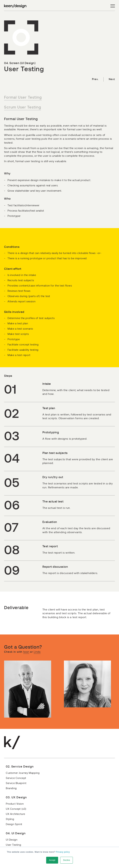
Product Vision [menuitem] (15, 804)
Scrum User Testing (23, 107)
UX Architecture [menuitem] (15, 814)
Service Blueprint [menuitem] (16, 783)
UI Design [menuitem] (12, 840)
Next (112, 79)
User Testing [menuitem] (13, 845)
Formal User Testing (23, 97)
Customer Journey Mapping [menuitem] (23, 773)
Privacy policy (63, 852)
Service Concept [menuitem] (16, 778)
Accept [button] (52, 860)
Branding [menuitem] (11, 788)
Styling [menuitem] (10, 819)
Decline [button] (67, 860)
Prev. (95, 79)
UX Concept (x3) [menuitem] (16, 809)
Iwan (26, 652)
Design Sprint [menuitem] (14, 824)
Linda (37, 652)
